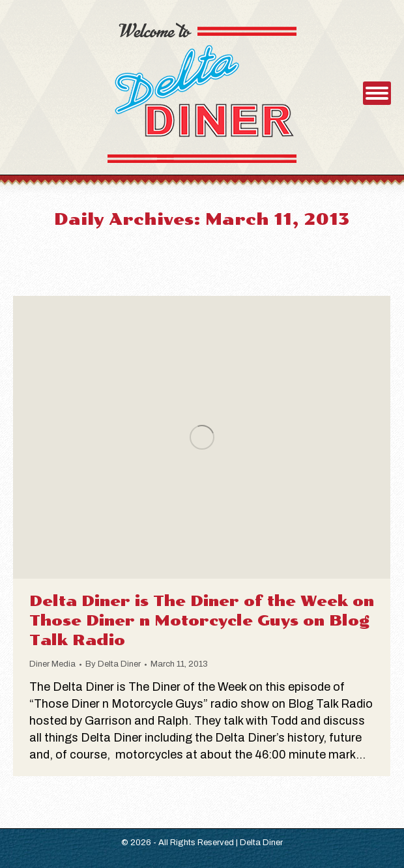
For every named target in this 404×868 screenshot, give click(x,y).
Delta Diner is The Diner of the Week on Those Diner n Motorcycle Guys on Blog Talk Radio (202, 621)
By (113, 664)
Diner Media (52, 664)
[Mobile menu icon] (377, 93)
